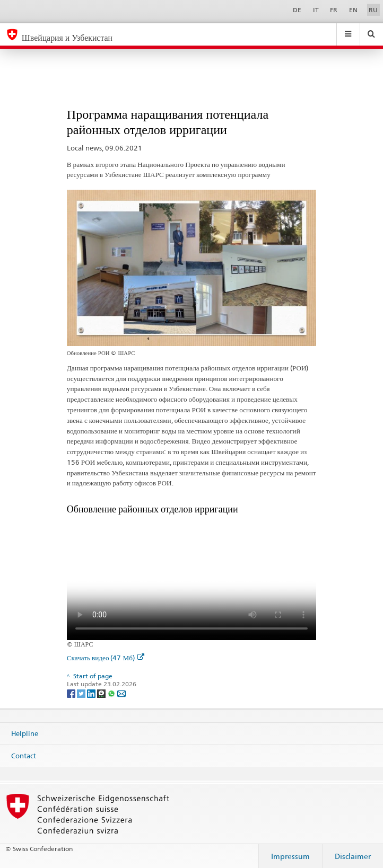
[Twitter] (82, 693)
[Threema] (102, 693)
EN (353, 10)
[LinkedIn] (92, 693)
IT (316, 10)
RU (373, 10)
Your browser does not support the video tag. (192, 578)
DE (297, 10)
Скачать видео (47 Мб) (106, 658)
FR (334, 10)
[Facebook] (72, 693)
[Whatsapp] (112, 693)
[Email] (121, 693)
